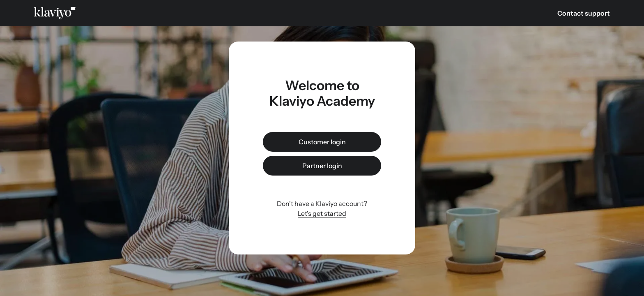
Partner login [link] (322, 166)
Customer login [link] (322, 142)
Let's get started (322, 213)
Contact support (584, 13)
